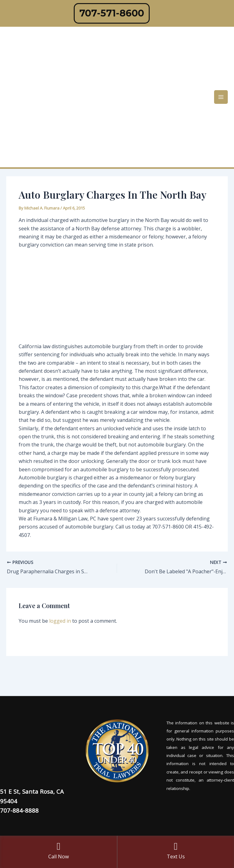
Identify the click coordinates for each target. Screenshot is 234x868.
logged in (60, 621)
